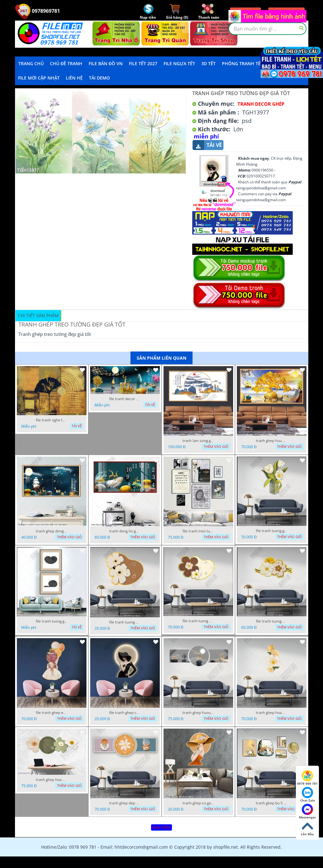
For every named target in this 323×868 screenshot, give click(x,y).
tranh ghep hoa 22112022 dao (51, 780)
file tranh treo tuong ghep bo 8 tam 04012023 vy (198, 531)
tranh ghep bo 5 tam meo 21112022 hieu (272, 803)
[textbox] (267, 29)
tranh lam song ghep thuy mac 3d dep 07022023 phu (198, 441)
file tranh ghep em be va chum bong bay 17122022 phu (51, 713)
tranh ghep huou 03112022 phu (198, 713)
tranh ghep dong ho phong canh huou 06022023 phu (51, 531)
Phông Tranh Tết (242, 63)
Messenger (308, 812)
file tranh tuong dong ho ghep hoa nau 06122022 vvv (198, 621)
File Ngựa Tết (179, 63)
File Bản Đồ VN (106, 63)
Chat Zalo (308, 795)
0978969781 (37, 11)
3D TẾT (208, 63)
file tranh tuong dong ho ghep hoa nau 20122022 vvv (125, 622)
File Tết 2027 (143, 63)
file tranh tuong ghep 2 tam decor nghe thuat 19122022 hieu (51, 621)
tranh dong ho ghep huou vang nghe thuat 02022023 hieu (125, 531)
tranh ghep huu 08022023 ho (272, 441)
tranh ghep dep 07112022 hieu (125, 803)
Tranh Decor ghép (261, 104)
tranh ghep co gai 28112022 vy (198, 803)
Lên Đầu (307, 828)
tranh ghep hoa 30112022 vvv (272, 713)
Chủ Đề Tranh (66, 63)
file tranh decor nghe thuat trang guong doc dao (125, 399)
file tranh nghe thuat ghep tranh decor (51, 420)
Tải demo (99, 78)
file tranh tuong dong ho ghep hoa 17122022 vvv (272, 621)
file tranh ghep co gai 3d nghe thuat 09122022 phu (125, 713)
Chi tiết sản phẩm (38, 315)
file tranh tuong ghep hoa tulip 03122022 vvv (272, 531)
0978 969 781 (307, 778)
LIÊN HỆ (74, 78)
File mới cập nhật (39, 78)
